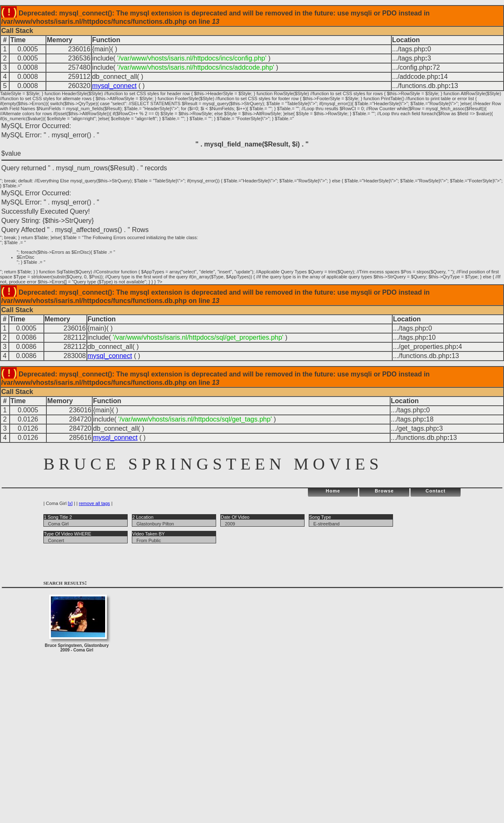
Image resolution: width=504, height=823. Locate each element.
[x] (70, 503)
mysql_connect (115, 86)
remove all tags (94, 503)
